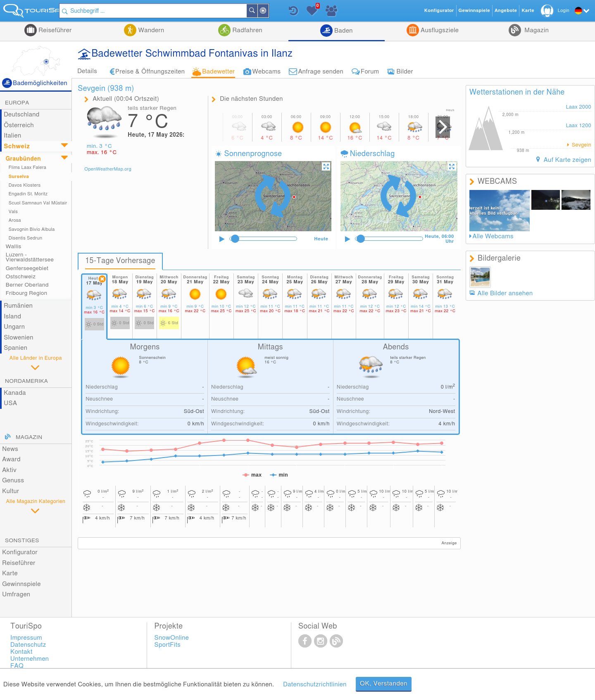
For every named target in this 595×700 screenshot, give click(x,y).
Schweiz (17, 146)
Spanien (15, 348)
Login (564, 11)
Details (87, 71)
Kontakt (21, 652)
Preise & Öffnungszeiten (150, 72)
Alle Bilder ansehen (505, 293)
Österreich (19, 125)
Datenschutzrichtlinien (315, 685)
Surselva (19, 177)
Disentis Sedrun (25, 238)
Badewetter (218, 72)
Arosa (15, 220)
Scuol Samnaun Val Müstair (38, 203)
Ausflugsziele (439, 30)
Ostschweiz (21, 277)
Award (11, 459)
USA (10, 403)
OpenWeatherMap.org (108, 169)
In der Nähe (278, 11)
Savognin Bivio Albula (32, 229)
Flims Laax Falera (27, 167)
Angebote (506, 11)
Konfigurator (20, 552)
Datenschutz (28, 645)
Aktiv (9, 470)
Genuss (13, 481)
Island (12, 317)
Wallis (14, 247)
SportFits (168, 645)
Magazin (536, 30)
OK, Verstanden (384, 684)
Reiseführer (54, 30)
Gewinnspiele (21, 584)
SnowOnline (172, 638)
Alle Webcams (493, 236)
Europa (17, 103)
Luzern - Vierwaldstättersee (30, 257)
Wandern (150, 30)
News (10, 449)
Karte (10, 573)
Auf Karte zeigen (566, 160)
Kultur (11, 491)
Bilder (405, 72)
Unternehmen (30, 659)
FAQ (17, 666)
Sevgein (581, 145)
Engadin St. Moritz (28, 194)
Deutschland (22, 115)
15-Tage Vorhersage (120, 261)
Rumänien (18, 306)
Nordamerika (26, 381)
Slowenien (19, 338)
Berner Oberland (27, 285)
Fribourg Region (27, 293)
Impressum (26, 638)
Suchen (267, 11)
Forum (370, 72)
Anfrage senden (321, 72)
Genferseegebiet (27, 268)
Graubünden (23, 159)
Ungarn (14, 327)
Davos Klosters (25, 185)
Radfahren (246, 30)
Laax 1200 (579, 126)
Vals (13, 212)
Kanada (15, 393)
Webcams (267, 72)
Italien (12, 136)
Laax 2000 (579, 107)
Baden (343, 31)
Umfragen (16, 594)
